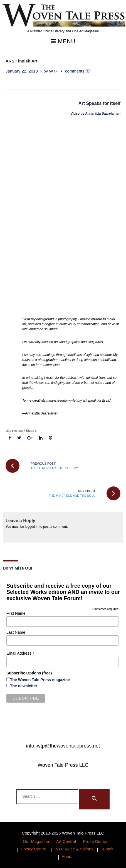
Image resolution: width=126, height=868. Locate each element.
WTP (54, 71)
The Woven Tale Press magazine (40, 680)
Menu (63, 41)
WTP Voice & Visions (74, 849)
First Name (16, 613)
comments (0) (78, 71)
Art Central (66, 841)
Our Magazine (36, 841)
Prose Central (96, 841)
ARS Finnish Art (21, 61)
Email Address (21, 653)
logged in (32, 527)
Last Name (16, 632)
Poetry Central (34, 849)
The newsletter (24, 686)
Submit (107, 849)
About (67, 856)
